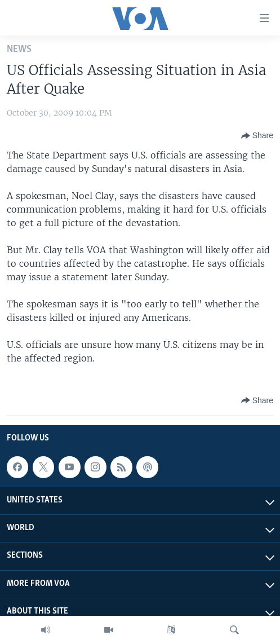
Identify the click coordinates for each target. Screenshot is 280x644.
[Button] (257, 136)
